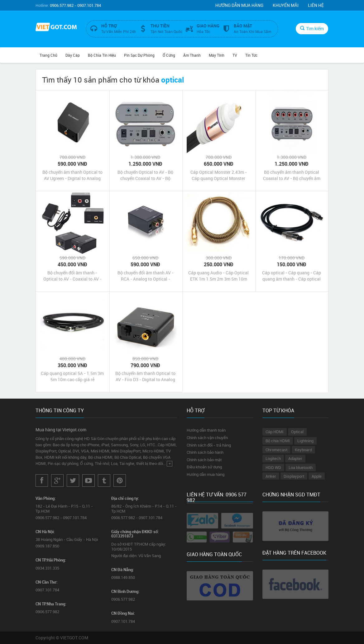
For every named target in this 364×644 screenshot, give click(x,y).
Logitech (273, 458)
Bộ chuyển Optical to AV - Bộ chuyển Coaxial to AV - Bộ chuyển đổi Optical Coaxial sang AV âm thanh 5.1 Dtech (146, 175)
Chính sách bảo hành (205, 452)
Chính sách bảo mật (204, 460)
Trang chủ (48, 55)
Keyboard (303, 450)
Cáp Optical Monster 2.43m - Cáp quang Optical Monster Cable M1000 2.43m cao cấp (219, 175)
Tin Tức (251, 55)
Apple (317, 476)
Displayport (294, 476)
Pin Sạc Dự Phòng (139, 55)
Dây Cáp (73, 55)
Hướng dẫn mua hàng (239, 5)
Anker (271, 476)
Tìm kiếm (312, 28)
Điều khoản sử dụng (204, 467)
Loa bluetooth (301, 467)
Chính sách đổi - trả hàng (209, 445)
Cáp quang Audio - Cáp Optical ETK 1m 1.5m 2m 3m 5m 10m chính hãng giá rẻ (218, 276)
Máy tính (217, 55)
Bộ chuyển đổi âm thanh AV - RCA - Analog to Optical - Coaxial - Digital (146, 276)
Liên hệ (316, 5)
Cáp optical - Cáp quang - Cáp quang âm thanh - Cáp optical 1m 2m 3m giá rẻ (292, 276)
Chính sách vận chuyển (207, 438)
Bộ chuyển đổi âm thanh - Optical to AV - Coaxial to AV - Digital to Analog (72, 276)
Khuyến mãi (286, 5)
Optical (297, 432)
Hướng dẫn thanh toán (206, 430)
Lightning (305, 441)
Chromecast (276, 450)
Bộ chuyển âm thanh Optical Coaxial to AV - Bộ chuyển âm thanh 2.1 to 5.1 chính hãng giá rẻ (292, 175)
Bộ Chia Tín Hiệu (102, 55)
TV (235, 55)
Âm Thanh (192, 55)
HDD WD (273, 467)
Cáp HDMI (275, 432)
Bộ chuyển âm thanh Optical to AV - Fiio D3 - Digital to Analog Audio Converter (145, 376)
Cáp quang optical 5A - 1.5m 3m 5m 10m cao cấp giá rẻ (72, 376)
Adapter (295, 458)
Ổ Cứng (169, 55)
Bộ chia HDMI (278, 441)
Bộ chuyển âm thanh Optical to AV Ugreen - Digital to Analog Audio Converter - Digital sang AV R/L (72, 175)
